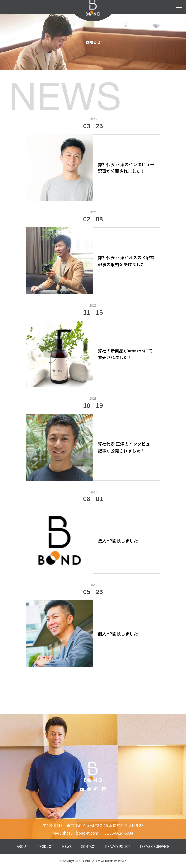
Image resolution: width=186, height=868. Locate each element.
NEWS (67, 846)
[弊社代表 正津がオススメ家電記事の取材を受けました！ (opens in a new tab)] (127, 261)
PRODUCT (45, 846)
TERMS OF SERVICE (154, 846)
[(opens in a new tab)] (60, 168)
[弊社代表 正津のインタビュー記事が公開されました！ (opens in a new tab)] (127, 168)
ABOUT (22, 846)
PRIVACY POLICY (118, 846)
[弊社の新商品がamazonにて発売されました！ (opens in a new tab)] (127, 354)
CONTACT (88, 846)
